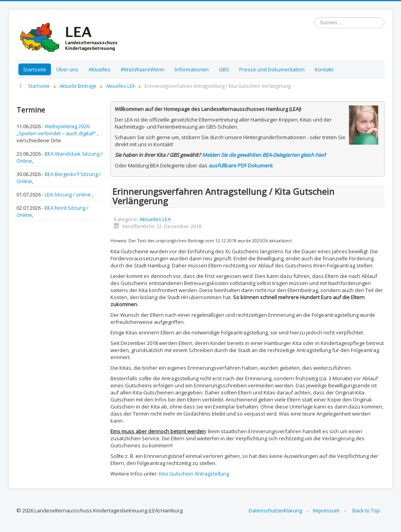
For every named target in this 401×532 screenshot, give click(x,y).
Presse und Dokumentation (272, 69)
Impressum (326, 510)
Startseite (35, 69)
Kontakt (324, 69)
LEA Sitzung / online (68, 194)
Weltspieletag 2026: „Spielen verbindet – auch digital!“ (57, 130)
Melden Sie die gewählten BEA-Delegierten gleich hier (263, 155)
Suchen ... (314, 17)
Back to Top (366, 510)
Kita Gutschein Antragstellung (194, 474)
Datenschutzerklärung (275, 510)
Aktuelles (99, 69)
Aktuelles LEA (155, 219)
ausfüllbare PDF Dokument (241, 165)
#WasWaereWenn (143, 69)
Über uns (67, 69)
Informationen (192, 69)
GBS (224, 69)
